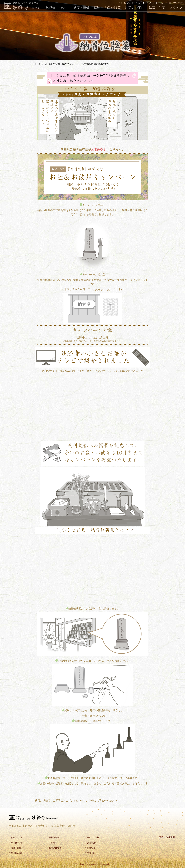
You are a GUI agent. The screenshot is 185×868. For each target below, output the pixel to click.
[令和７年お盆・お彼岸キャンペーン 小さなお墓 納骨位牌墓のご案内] (78, 64)
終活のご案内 (135, 8)
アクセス (176, 8)
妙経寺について (57, 8)
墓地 (97, 8)
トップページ (41, 64)
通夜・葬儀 (81, 8)
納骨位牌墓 (113, 8)
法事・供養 (157, 8)
